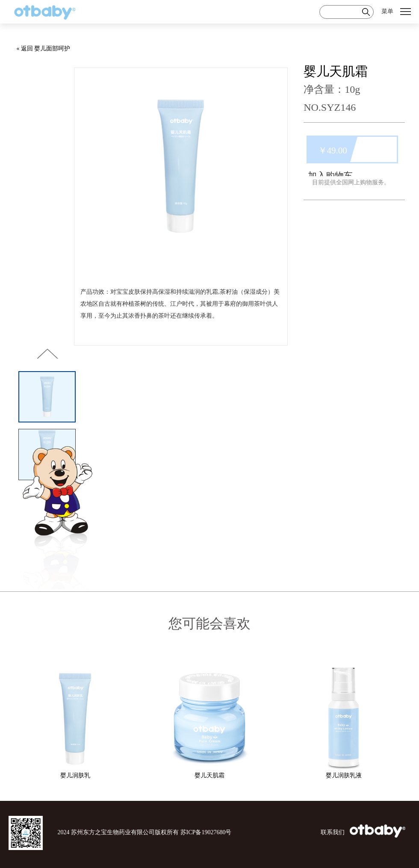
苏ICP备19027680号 (206, 832)
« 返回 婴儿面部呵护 (43, 49)
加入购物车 (330, 176)
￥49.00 (333, 151)
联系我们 (333, 832)
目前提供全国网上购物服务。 (351, 182)
